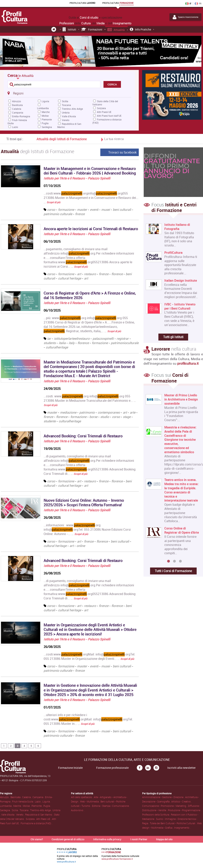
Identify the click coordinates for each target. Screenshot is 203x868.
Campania (18, 113)
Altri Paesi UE (104, 112)
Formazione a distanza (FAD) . (36, 823)
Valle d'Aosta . (9, 815)
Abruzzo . (5, 797)
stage (127, 417)
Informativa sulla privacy (107, 839)
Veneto (66, 120)
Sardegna (47, 127)
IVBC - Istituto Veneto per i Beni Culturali (180, 306)
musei (106, 210)
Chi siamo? (37, 839)
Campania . (39, 797)
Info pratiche (140, 29)
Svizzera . (31, 819)
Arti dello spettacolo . (82, 797)
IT (188, 4)
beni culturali (122, 210)
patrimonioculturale (125, 343)
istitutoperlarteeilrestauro (72, 339)
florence (117, 274)
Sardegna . (6, 810)
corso (51, 210)
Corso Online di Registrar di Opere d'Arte (182, 530)
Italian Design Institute (181, 281)
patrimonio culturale (58, 214)
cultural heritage (70, 278)
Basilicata (17, 105)
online (81, 546)
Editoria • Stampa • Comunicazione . (111, 806)
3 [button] (180, 561)
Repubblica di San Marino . (40, 815)
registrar (123, 339)
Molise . (27, 806)
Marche (46, 112)
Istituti (69, 29)
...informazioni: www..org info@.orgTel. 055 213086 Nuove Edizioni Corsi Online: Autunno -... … (87, 529)
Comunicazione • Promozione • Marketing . (165, 806)
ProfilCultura (173, 253)
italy (72, 343)
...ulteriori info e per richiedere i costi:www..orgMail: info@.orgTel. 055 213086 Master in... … (88, 719)
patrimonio (87, 412)
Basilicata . (16, 797)
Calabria (17, 109)
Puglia (45, 123)
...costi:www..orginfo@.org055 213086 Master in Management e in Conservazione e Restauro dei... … (91, 198)
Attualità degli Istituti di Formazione (62, 139)
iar (49, 339)
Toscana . (25, 810)
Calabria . (27, 797)
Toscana (66, 105)
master (82, 210)
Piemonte (47, 119)
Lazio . (39, 801)
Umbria (66, 113)
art (79, 274)
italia (62, 343)
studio (105, 417)
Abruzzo (17, 101)
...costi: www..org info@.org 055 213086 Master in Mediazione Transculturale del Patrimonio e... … (90, 400)
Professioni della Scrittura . (157, 815)
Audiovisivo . (78, 810)
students (50, 343)
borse (93, 417)
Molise (45, 116)
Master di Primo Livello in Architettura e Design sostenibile (181, 399)
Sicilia (65, 101)
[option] (172, 476)
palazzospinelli (103, 339)
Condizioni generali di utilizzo (68, 839)
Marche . (18, 806)
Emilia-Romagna (21, 116)
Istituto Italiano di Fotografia (177, 227)
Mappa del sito (164, 839)
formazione (66, 210)
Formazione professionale (112, 768)
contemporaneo (109, 412)
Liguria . (47, 801)
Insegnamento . (182, 828)
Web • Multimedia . (90, 801)
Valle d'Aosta (69, 116)
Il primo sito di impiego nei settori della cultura (77, 855)
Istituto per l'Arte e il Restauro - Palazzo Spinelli (77, 178)
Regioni (15, 93)
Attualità (116, 30)
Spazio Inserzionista (185, 17)
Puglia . (47, 806)
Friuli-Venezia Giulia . (23, 801)
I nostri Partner (139, 839)
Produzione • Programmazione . (185, 810)
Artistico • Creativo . (182, 801)
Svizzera (101, 108)
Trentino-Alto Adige (72, 109)
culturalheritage (57, 347)
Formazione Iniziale (70, 768)
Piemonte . (37, 806)
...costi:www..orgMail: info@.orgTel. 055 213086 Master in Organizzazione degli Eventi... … (89, 656)
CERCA (112, 84)
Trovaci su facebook (122, 152)
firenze (80, 214)
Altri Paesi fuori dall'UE (109, 116)
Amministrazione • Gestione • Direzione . (164, 797)
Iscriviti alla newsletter (181, 768)
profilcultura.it (188, 363)
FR (198, 4)
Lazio (15, 127)
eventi (94, 210)
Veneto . (21, 815)
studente (50, 421)
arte (133, 412)
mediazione (68, 412)
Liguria (45, 101)
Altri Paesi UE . (44, 819)
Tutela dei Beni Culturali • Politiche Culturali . (173, 823)
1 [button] (169, 561)
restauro (90, 274)
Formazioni (92, 29)
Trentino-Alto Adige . (41, 810)
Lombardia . (7, 806)
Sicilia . (16, 810)
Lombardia (43, 108)
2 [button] (174, 561)
